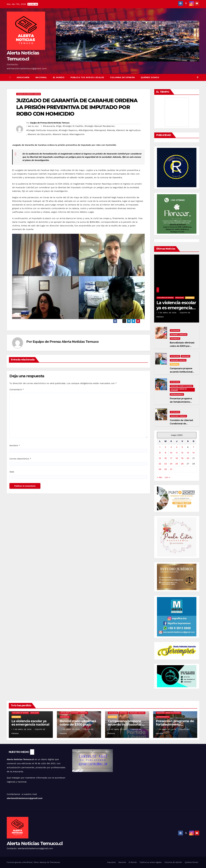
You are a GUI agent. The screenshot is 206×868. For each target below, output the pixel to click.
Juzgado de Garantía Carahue (29, 94)
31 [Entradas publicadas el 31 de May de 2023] (171, 469)
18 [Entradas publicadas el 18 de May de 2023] (177, 458)
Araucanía (23, 77)
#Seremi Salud (60, 134)
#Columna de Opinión (165, 298)
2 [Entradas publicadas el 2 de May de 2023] (166, 447)
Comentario (17, 389)
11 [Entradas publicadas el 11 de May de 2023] (177, 453)
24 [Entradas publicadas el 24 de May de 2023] (171, 464)
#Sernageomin (77, 134)
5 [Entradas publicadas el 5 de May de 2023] (182, 447)
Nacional (41, 77)
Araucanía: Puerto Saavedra (181, 386)
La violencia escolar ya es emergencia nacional (176, 308)
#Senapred (100, 130)
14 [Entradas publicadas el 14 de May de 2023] (194, 453)
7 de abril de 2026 (168, 313)
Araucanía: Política (178, 360)
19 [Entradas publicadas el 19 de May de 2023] (182, 458)
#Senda (111, 130)
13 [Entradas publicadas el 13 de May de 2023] (188, 453)
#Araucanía (49, 126)
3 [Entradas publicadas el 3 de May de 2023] (171, 447)
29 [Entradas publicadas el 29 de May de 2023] (160, 469)
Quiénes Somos (150, 77)
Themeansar (55, 862)
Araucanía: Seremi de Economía (179, 390)
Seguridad (190, 298)
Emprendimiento (177, 394)
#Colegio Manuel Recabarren (99, 126)
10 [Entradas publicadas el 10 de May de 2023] (171, 453)
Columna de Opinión (122, 77)
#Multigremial (86, 130)
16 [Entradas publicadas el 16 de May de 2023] (165, 458)
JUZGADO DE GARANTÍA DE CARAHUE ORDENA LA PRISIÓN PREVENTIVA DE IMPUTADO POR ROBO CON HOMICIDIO (77, 107)
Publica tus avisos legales (87, 77)
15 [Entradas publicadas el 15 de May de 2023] (160, 458)
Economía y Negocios (179, 334)
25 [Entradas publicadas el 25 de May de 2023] (177, 464)
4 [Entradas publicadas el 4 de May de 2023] (177, 447)
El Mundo (59, 77)
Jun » (167, 477)
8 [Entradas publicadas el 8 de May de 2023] (160, 453)
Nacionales (175, 338)
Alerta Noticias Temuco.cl (35, 843)
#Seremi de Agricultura (128, 130)
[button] (198, 77)
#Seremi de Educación (40, 134)
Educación (180, 298)
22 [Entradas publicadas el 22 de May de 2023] (160, 464)
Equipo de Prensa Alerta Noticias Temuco (50, 123)
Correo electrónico (20, 459)
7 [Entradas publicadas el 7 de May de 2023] (194, 447)
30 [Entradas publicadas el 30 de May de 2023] (166, 469)
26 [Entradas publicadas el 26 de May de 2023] (182, 464)
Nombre (15, 445)
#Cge (59, 126)
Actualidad (175, 330)
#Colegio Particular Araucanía (42, 130)
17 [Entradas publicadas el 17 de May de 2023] (171, 458)
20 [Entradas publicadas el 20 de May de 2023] (188, 458)
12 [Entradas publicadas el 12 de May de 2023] (182, 453)
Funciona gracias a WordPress (20, 862)
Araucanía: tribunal (178, 416)
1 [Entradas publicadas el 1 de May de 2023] (160, 447)
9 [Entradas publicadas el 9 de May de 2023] (165, 453)
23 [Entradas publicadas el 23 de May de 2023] (166, 464)
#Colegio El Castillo (73, 126)
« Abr (160, 477)
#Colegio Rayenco (68, 130)
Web (12, 472)
